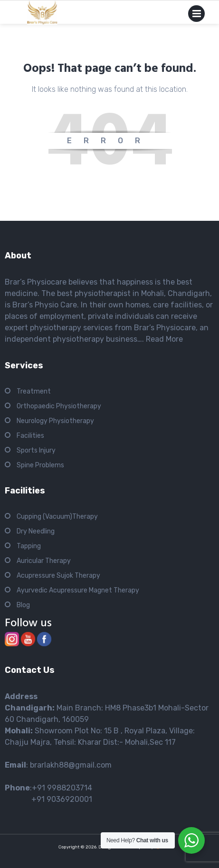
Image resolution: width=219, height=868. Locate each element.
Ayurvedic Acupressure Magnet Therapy (78, 590)
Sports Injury (36, 450)
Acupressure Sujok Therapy (58, 576)
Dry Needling (36, 531)
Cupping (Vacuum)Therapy (57, 517)
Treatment (34, 391)
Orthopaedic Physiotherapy (59, 406)
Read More (164, 339)
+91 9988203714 (62, 788)
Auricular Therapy (44, 561)
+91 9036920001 (48, 799)
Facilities (30, 436)
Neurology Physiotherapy (55, 421)
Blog (23, 605)
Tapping (29, 546)
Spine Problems (40, 465)
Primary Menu (196, 15)
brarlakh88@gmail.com (71, 765)
